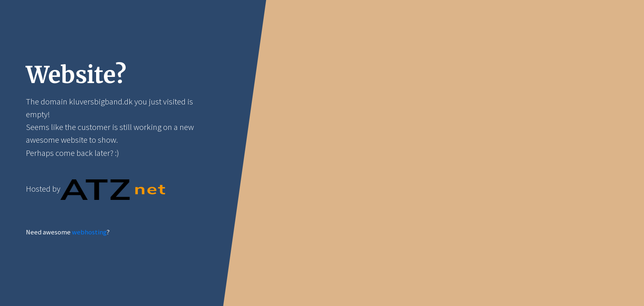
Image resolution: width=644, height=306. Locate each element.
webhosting (89, 232)
